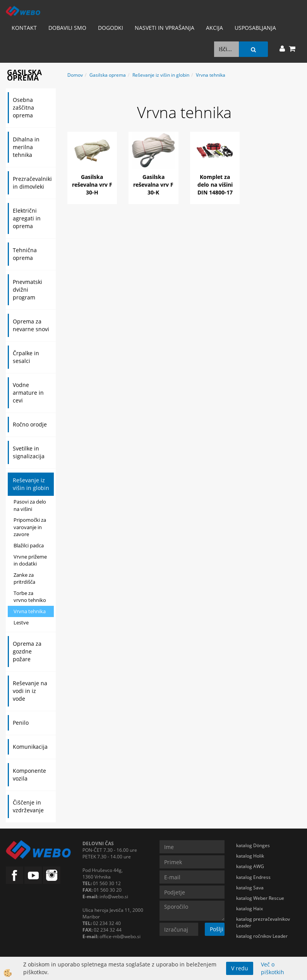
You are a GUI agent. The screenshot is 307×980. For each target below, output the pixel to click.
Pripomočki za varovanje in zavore (30, 527)
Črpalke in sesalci (26, 357)
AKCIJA (214, 28)
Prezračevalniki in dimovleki (32, 183)
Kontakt (24, 28)
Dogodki (111, 28)
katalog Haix (250, 909)
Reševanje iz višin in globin (31, 484)
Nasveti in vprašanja (165, 28)
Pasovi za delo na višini (30, 505)
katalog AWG (250, 866)
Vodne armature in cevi (28, 393)
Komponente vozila (29, 775)
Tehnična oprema (25, 254)
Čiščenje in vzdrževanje (28, 806)
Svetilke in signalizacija (29, 452)
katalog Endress (253, 877)
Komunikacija (30, 747)
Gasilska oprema (108, 75)
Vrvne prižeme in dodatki (30, 560)
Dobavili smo (67, 28)
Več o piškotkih (273, 968)
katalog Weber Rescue (260, 898)
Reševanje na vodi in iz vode (30, 691)
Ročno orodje (30, 424)
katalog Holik (250, 856)
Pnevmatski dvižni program (27, 290)
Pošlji (217, 929)
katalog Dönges (253, 845)
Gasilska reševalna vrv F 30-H (92, 185)
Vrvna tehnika (30, 611)
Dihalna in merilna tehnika (26, 147)
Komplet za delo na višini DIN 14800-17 (215, 185)
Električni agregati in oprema (27, 218)
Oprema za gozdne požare (27, 651)
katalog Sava (250, 888)
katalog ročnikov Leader (262, 936)
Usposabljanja (255, 28)
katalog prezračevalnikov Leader (263, 922)
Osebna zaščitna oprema (23, 107)
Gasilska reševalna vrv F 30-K (153, 185)
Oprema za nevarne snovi (31, 325)
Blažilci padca (29, 545)
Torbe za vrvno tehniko (30, 597)
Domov (75, 75)
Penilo (21, 723)
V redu (240, 968)
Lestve (21, 622)
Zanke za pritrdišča (24, 579)
